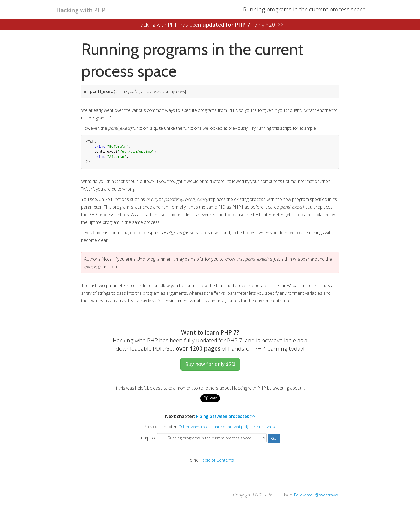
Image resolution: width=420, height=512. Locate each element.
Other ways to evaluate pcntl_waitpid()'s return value (227, 427)
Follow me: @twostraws (315, 495)
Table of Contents (217, 460)
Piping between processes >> (225, 416)
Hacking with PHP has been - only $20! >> (210, 25)
